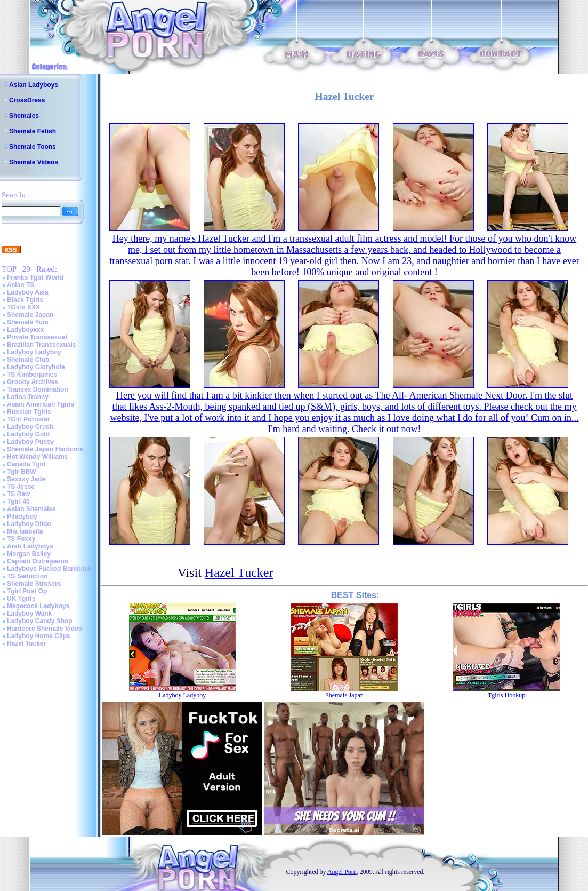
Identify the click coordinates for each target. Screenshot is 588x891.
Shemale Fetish (33, 131)
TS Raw (18, 494)
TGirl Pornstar (29, 419)
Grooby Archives (33, 382)
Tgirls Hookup (506, 695)
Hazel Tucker (26, 643)
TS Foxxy (21, 539)
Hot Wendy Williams (37, 457)
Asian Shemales (31, 509)
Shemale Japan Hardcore (45, 449)
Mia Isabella (25, 531)
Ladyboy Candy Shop (40, 621)
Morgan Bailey (29, 554)
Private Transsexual (37, 337)
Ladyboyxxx (25, 330)
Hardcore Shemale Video (45, 629)
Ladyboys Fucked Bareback (49, 569)
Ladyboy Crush (30, 427)
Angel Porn (342, 872)
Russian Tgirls (29, 412)
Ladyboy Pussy (30, 442)
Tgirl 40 (18, 502)
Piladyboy (22, 516)
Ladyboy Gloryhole (36, 367)
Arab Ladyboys (30, 546)
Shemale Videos (34, 162)
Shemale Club (28, 360)
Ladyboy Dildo (29, 524)
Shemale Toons (33, 147)
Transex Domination (38, 389)
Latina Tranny (28, 397)
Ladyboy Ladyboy (34, 352)
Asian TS (21, 285)
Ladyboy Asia (28, 292)
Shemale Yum (28, 322)
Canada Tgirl (26, 464)
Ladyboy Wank (29, 614)
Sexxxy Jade (26, 479)
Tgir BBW (22, 472)
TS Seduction (27, 576)
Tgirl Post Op (27, 591)
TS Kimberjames (32, 375)
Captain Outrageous (38, 561)
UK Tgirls (21, 599)
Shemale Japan (30, 315)
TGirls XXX (23, 307)
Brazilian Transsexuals (41, 345)
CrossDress (27, 100)
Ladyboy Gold (28, 434)
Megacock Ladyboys (38, 606)
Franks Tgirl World (35, 277)
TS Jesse (21, 487)
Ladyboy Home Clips (39, 636)
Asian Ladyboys (34, 85)
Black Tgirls (25, 300)
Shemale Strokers (34, 584)
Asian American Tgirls (41, 404)
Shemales (24, 116)
